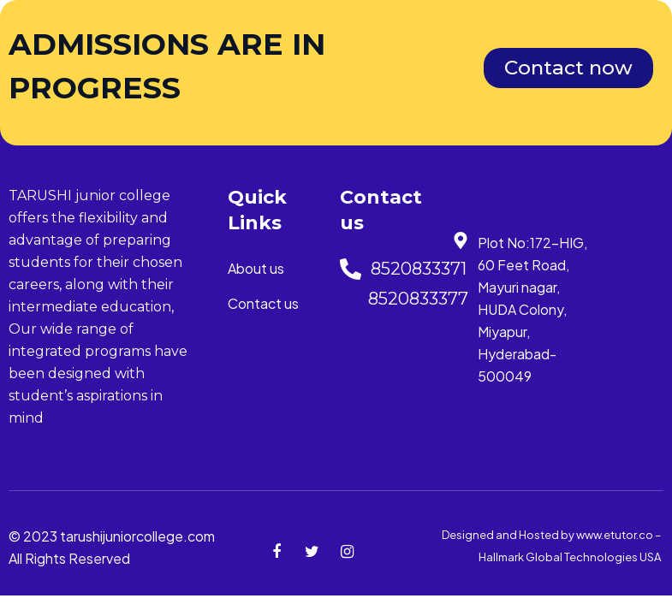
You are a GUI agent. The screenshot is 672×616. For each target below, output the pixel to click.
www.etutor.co (616, 535)
